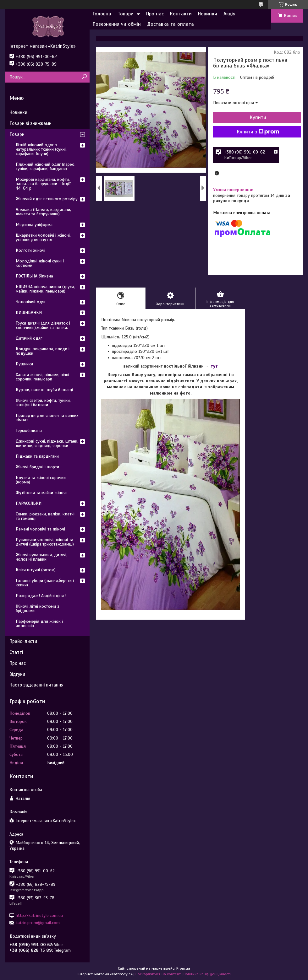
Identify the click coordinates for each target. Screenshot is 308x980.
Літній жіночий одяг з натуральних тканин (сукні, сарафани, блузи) (41, 149)
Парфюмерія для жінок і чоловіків (39, 624)
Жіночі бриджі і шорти (37, 467)
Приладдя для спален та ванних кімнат (47, 418)
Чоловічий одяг (31, 302)
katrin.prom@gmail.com (38, 923)
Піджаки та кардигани (37, 456)
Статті (16, 652)
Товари (126, 14)
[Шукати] (84, 77)
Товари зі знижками (30, 123)
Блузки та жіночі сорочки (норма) (41, 480)
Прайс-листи (23, 641)
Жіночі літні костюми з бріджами (38, 608)
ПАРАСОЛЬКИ (29, 503)
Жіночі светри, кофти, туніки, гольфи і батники (43, 403)
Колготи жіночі (30, 250)
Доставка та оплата (170, 24)
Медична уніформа (34, 225)
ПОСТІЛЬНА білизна (34, 276)
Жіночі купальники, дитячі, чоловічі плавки (41, 557)
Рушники (24, 364)
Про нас (155, 14)
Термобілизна (29, 431)
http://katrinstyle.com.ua (39, 915)
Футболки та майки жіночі (41, 493)
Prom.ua (183, 968)
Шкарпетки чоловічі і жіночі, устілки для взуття (43, 237)
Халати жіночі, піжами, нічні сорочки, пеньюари (42, 377)
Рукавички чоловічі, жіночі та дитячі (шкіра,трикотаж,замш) (45, 542)
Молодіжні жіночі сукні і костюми (40, 263)
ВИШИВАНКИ (29, 312)
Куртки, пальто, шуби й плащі (44, 390)
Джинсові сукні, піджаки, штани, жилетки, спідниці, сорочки (47, 443)
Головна (102, 14)
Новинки (208, 14)
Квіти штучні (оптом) (36, 570)
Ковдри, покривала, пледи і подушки (43, 351)
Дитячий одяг (29, 338)
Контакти (181, 14)
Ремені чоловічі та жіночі (40, 529)
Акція (229, 14)
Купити (258, 117)
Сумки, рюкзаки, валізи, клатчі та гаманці (45, 516)
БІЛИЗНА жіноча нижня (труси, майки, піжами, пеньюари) (45, 289)
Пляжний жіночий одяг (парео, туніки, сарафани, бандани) (46, 167)
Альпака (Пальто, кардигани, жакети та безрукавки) (43, 212)
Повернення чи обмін (117, 24)
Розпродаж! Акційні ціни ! (41, 596)
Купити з (258, 132)
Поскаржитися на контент (158, 974)
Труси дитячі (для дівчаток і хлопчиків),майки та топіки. (43, 325)
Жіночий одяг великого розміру (47, 199)
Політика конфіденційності (207, 974)
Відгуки (17, 674)
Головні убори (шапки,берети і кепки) (45, 583)
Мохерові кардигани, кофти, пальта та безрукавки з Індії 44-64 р (43, 184)
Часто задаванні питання (36, 685)
